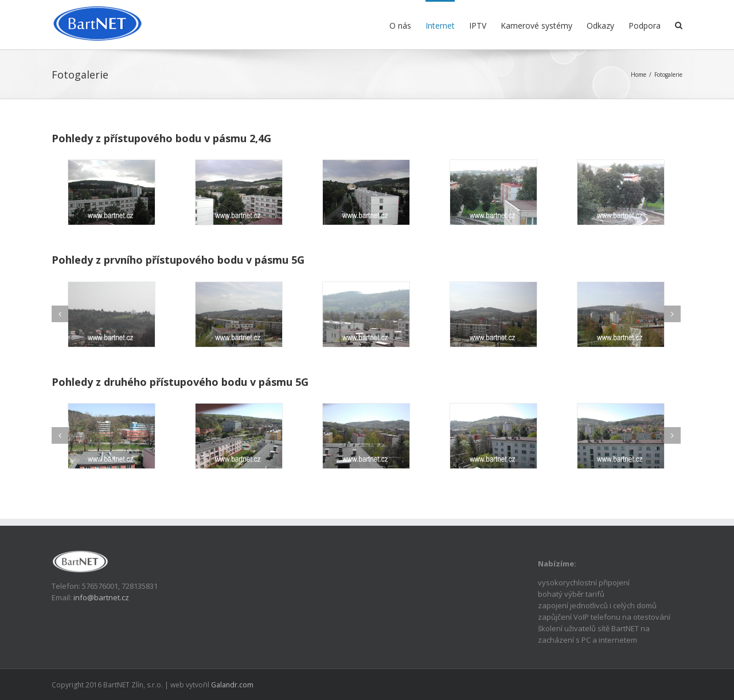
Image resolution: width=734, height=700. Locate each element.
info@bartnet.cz (101, 597)
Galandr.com (232, 685)
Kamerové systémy (536, 26)
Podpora (645, 26)
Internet (440, 26)
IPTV (478, 26)
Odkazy (600, 26)
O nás (400, 26)
